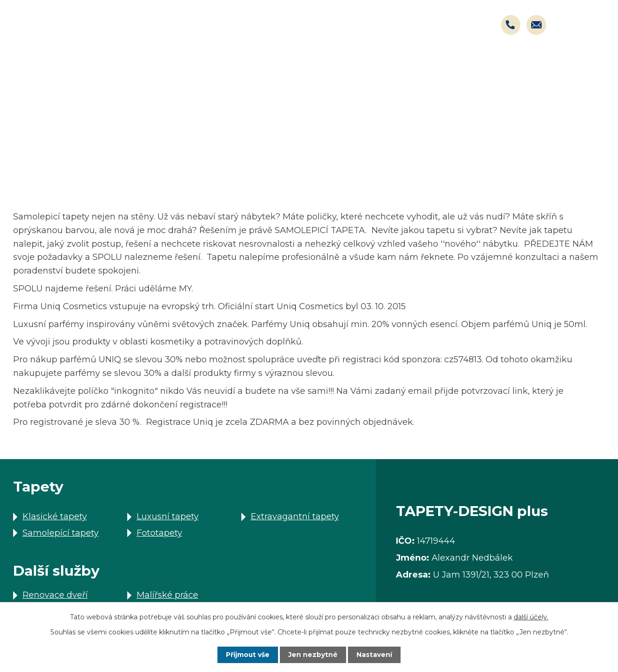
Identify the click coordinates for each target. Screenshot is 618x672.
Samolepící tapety (61, 533)
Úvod (24, 165)
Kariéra (505, 61)
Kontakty (582, 61)
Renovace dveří (55, 595)
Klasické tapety (55, 516)
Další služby (83, 165)
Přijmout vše (248, 655)
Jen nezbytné (313, 655)
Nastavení (375, 655)
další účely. (531, 617)
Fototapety (159, 533)
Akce (439, 61)
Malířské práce (167, 595)
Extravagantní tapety (295, 516)
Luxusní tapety (168, 516)
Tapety (278, 61)
